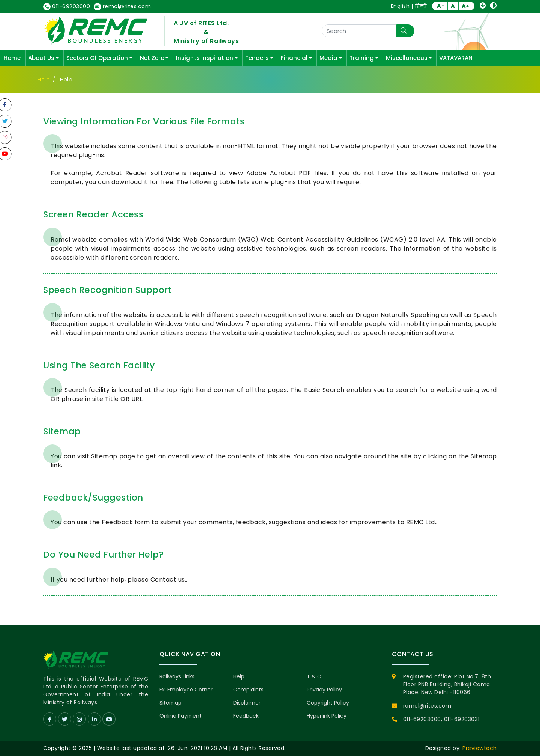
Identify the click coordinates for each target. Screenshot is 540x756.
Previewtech (480, 748)
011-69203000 (67, 7)
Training (362, 58)
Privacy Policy (324, 690)
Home (12, 58)
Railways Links (177, 676)
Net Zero (152, 58)
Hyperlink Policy (327, 716)
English (400, 6)
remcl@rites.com (122, 7)
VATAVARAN (456, 58)
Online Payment (181, 716)
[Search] (359, 31)
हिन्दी (421, 6)
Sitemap (170, 703)
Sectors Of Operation (97, 58)
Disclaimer (247, 703)
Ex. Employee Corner (186, 690)
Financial (294, 58)
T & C (314, 676)
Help (44, 79)
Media (328, 58)
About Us (41, 58)
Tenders (257, 58)
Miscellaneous (407, 58)
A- (441, 6)
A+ (466, 6)
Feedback (246, 716)
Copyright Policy (328, 703)
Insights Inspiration (205, 58)
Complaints (248, 690)
